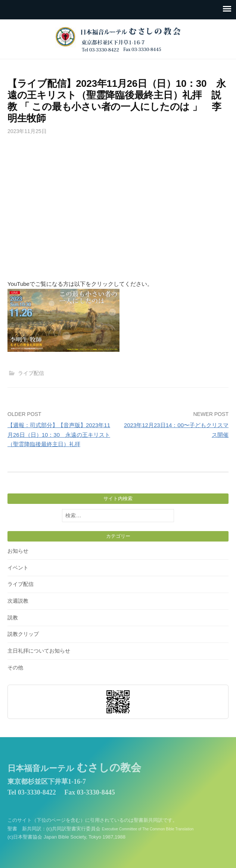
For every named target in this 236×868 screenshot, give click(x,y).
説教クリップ (23, 634)
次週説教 (18, 601)
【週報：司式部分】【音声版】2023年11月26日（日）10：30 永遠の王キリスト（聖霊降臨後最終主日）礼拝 (59, 435)
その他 (15, 667)
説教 (13, 618)
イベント (18, 568)
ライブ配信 (31, 373)
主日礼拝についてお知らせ (39, 651)
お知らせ (18, 551)
